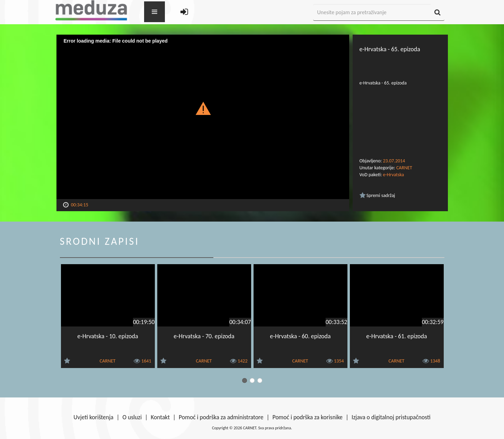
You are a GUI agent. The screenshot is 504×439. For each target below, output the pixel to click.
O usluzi (132, 417)
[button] (203, 108)
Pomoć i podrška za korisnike (307, 417)
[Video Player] (203, 117)
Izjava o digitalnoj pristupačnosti (391, 417)
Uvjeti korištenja (93, 417)
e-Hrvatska (394, 175)
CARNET (404, 168)
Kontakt (160, 417)
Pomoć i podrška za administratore (221, 417)
